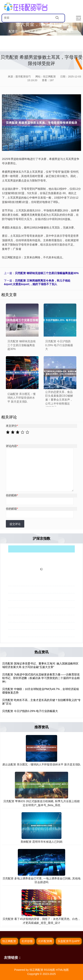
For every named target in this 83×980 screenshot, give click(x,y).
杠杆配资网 (45, 941)
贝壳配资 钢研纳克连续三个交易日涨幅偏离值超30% (47, 273)
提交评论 (15, 524)
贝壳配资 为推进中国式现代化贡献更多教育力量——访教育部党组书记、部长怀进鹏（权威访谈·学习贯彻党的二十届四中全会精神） (41, 678)
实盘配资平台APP (69, 941)
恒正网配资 (9, 941)
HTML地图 (62, 970)
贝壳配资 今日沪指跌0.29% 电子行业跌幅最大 (30, 711)
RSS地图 (49, 970)
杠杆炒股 (27, 941)
